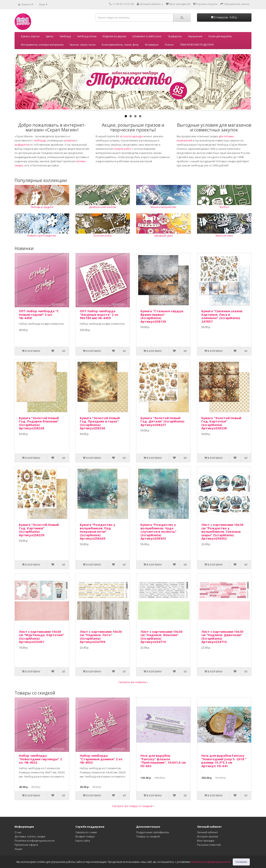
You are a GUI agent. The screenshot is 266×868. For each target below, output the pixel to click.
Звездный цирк (163, 236)
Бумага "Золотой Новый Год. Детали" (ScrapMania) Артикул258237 (162, 421)
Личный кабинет (207, 832)
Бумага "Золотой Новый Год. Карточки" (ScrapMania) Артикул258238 (221, 423)
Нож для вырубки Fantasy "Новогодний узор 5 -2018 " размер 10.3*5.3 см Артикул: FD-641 (224, 761)
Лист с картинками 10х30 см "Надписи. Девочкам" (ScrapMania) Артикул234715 (222, 637)
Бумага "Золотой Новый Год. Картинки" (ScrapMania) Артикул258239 (39, 530)
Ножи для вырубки (220, 36)
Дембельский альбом (103, 207)
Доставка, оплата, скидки (30, 836)
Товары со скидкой (148, 836)
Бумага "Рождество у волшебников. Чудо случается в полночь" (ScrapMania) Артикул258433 (158, 531)
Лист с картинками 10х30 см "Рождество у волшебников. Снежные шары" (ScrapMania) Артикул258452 (222, 531)
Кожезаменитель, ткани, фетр (120, 45)
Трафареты (175, 36)
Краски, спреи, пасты (83, 45)
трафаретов (22, 145)
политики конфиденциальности (211, 862)
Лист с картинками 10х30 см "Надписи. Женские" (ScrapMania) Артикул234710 (161, 637)
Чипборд (65, 36)
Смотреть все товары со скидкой (132, 806)
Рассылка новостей (209, 845)
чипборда (40, 141)
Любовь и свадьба (42, 207)
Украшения (195, 36)
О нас (18, 832)
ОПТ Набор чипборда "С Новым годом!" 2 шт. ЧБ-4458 (39, 314)
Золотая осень (103, 236)
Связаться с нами (86, 832)
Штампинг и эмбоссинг (147, 36)
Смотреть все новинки (132, 682)
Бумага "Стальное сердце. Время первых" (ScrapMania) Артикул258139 (162, 316)
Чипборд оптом (87, 36)
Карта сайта (83, 841)
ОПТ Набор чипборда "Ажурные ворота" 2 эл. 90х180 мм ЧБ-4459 (99, 314)
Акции (18, 849)
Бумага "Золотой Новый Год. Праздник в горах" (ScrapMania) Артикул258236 (100, 423)
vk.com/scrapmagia (131, 136)
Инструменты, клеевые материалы (42, 45)
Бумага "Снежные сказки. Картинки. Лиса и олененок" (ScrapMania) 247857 (222, 316)
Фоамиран (152, 45)
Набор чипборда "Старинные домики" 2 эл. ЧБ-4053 (101, 759)
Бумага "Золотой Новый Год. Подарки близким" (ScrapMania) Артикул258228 (39, 423)
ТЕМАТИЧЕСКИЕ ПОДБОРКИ (197, 45)
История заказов (207, 836)
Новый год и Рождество (42, 236)
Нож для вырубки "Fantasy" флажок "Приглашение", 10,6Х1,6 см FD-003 (163, 761)
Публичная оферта (26, 845)
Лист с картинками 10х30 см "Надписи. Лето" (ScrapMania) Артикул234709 (101, 637)
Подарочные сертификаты (153, 832)
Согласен (241, 862)
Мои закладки (206, 841)
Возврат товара (85, 836)
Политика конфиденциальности (34, 841)
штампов (69, 141)
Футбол (224, 207)
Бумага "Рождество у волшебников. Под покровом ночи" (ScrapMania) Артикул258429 (97, 531)
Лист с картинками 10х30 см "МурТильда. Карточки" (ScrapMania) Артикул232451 (41, 637)
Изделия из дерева (114, 36)
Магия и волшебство (163, 207)
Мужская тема (224, 236)
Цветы (50, 36)
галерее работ (123, 149)
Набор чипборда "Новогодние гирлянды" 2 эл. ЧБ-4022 (40, 759)
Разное (169, 45)
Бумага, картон (30, 36)
